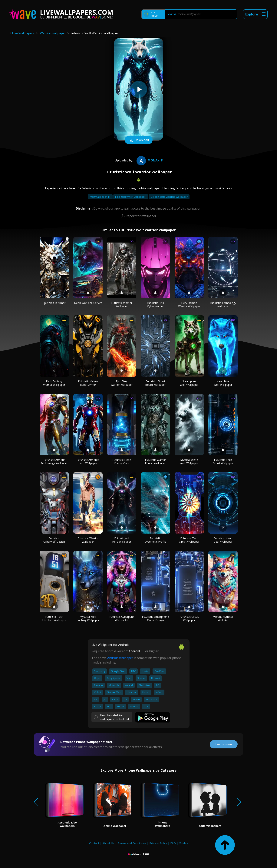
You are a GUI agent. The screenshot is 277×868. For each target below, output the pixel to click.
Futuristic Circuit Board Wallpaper (155, 383)
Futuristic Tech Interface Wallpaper (54, 618)
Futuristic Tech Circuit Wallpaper (223, 461)
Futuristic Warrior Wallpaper (122, 305)
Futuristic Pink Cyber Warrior (155, 305)
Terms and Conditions (132, 843)
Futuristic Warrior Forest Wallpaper (155, 461)
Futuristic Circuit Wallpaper (189, 618)
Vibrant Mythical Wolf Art (223, 618)
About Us (108, 843)
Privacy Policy (158, 843)
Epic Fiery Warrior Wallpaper (122, 383)
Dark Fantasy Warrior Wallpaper (54, 383)
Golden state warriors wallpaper (169, 197)
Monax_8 (149, 160)
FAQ (173, 843)
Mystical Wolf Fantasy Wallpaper (88, 618)
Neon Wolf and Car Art (88, 303)
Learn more (224, 744)
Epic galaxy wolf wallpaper (131, 197)
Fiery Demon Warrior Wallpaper (189, 305)
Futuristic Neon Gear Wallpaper (223, 540)
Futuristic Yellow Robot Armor (88, 383)
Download (139, 140)
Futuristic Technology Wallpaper (223, 305)
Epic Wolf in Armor (54, 303)
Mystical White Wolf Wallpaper (189, 461)
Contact (94, 843)
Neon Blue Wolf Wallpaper (223, 383)
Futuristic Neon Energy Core (122, 461)
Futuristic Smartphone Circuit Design (155, 618)
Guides (183, 843)
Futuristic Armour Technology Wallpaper (54, 461)
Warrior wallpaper (53, 33)
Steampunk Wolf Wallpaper (189, 383)
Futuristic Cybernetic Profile (155, 540)
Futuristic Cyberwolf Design (54, 540)
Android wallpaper (120, 658)
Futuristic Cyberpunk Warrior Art (122, 618)
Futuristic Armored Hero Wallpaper (88, 461)
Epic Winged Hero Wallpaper (122, 540)
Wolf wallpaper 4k (100, 197)
